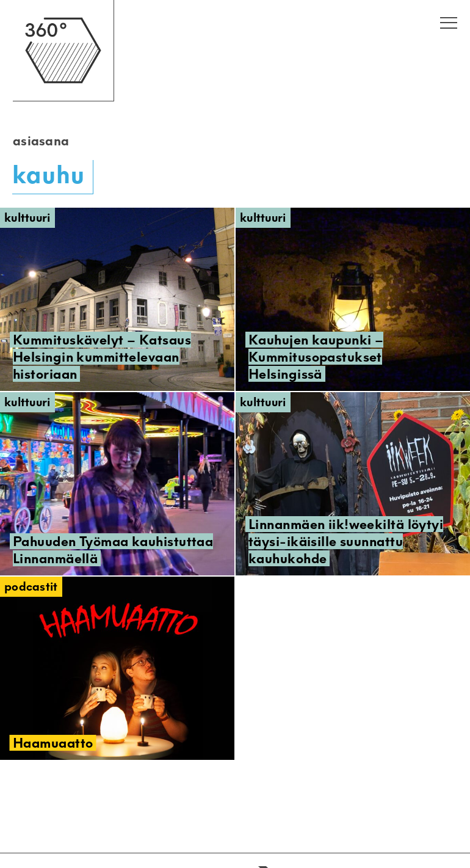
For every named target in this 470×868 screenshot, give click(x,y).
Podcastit (31, 587)
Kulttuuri (27, 218)
